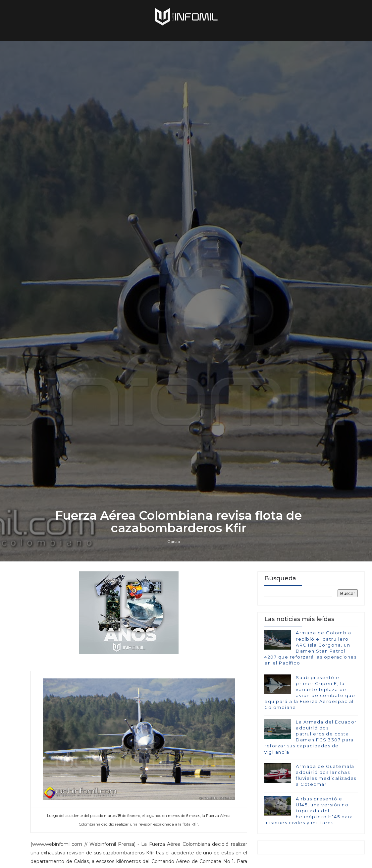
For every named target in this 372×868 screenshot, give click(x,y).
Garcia (174, 541)
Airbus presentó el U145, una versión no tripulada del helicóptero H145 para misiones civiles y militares (309, 811)
